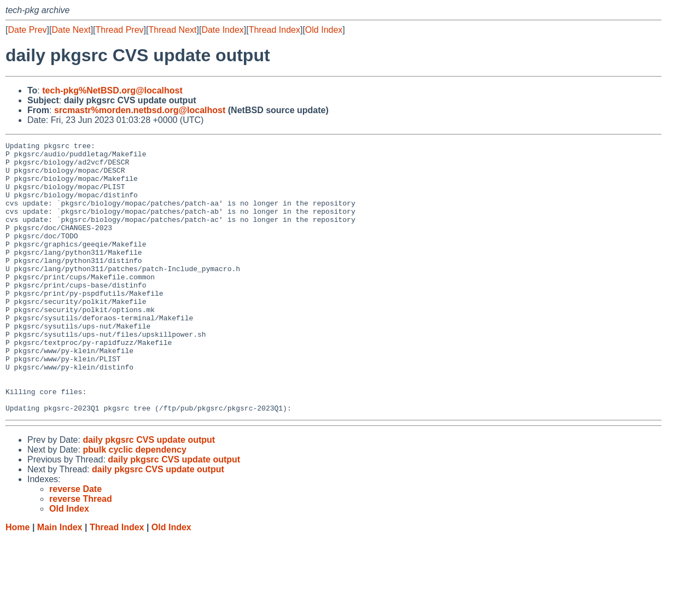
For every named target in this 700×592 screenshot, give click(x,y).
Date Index (222, 30)
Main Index (60, 581)
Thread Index (275, 30)
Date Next (71, 30)
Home (17, 581)
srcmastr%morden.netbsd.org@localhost (140, 110)
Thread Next (172, 30)
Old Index (324, 30)
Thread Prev (120, 30)
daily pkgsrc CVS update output (149, 494)
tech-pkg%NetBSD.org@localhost (112, 90)
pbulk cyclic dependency (134, 504)
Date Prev (27, 30)
